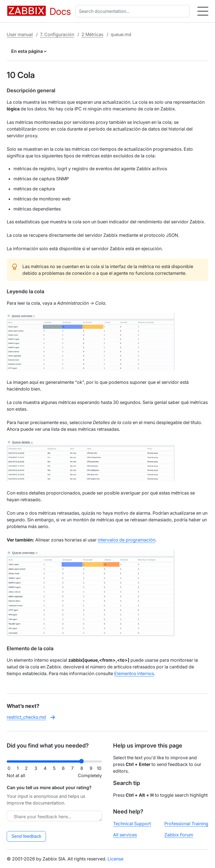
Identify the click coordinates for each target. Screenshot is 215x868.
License (115, 859)
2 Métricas (92, 34)
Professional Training (186, 824)
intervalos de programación (127, 540)
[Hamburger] (203, 11)
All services (125, 835)
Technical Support (132, 824)
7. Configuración (57, 34)
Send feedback (26, 836)
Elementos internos (134, 673)
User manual (20, 34)
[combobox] (134, 11)
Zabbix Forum (179, 835)
